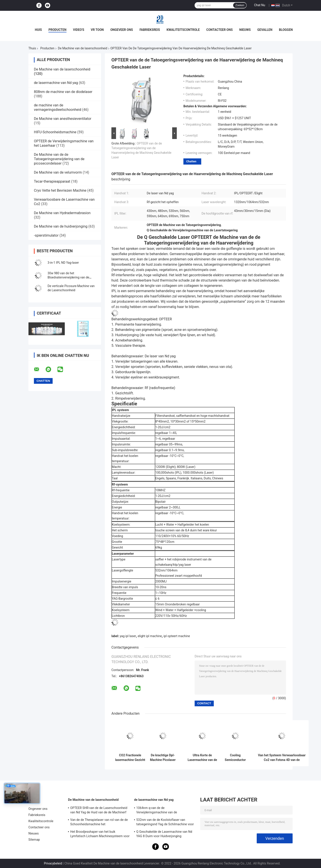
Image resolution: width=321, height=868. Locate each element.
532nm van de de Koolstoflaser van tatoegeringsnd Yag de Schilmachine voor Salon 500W (165, 823)
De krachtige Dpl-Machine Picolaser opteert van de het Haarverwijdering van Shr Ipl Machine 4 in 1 (163, 758)
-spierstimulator (46, 235)
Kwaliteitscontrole (183, 30)
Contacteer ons (220, 30)
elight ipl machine (150, 636)
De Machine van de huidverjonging (61, 226)
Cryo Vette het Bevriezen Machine (60, 190)
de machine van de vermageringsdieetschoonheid (58, 107)
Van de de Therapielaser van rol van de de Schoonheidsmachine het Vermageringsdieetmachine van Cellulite (99, 823)
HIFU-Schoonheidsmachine (55, 132)
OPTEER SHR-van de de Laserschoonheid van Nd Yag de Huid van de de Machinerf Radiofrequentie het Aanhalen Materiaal (99, 811)
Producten (57, 30)
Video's (79, 30)
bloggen (286, 30)
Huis (38, 30)
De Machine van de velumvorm (58, 172)
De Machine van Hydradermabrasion (62, 213)
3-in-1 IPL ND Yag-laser (63, 263)
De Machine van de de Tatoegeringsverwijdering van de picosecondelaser (59, 159)
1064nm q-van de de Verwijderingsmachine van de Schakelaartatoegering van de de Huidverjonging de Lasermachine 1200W (164, 811)
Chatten (191, 161)
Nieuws (245, 30)
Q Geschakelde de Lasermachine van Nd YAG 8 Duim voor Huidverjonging (164, 834)
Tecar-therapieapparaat (52, 181)
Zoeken (240, 5)
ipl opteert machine (177, 636)
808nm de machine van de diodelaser (63, 92)
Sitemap (34, 840)
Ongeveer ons (122, 30)
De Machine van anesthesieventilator (63, 119)
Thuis (32, 48)
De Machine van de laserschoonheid (83, 48)
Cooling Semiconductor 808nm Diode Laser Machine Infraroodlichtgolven (235, 758)
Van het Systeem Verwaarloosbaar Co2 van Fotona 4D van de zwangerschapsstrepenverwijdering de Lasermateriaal (282, 758)
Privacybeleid (53, 863)
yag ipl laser (128, 636)
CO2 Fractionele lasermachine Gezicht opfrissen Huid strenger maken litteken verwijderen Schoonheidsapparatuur (130, 758)
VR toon (97, 30)
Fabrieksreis (150, 30)
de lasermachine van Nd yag (56, 83)
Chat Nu (260, 5)
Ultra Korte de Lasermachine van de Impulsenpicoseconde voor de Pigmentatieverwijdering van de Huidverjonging (202, 758)
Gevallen (265, 30)
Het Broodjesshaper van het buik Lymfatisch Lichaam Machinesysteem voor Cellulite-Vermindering (100, 835)
